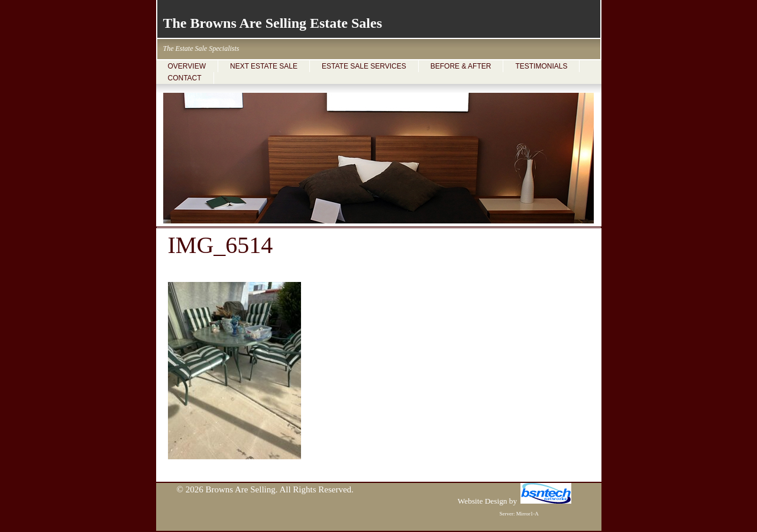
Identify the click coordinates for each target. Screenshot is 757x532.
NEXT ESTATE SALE (264, 66)
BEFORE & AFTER (461, 66)
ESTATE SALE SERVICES (364, 66)
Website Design (483, 501)
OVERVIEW (187, 66)
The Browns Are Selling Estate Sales (273, 23)
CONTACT (185, 78)
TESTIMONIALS (541, 66)
